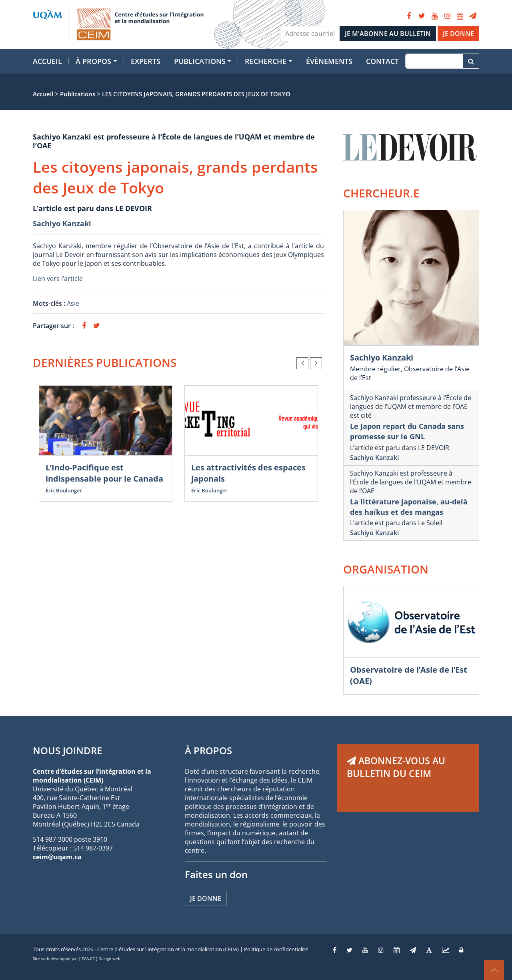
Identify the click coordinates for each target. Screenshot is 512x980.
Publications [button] (200, 61)
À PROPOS (208, 750)
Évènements (329, 61)
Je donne (206, 898)
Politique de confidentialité (276, 949)
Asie (73, 303)
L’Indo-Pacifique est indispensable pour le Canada (104, 473)
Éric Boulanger (64, 490)
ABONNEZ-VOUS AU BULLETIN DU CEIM (396, 767)
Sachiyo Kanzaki (62, 223)
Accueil (47, 61)
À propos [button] (93, 61)
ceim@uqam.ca (57, 857)
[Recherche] (434, 61)
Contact (382, 61)
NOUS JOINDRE (67, 750)
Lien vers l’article (58, 279)
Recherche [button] (266, 61)
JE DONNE (458, 34)
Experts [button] (146, 61)
